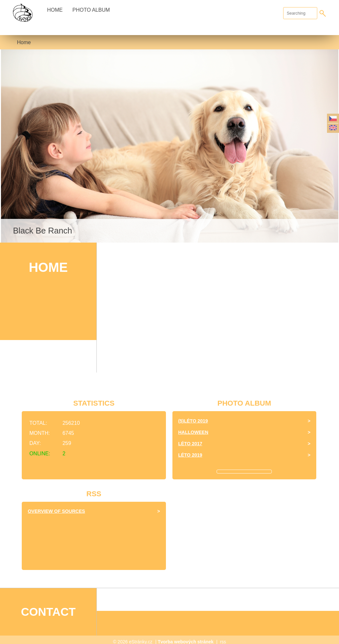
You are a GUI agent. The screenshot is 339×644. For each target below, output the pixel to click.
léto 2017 (190, 444)
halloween (193, 432)
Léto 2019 (190, 455)
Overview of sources (56, 511)
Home (55, 10)
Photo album (91, 10)
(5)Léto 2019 (193, 421)
